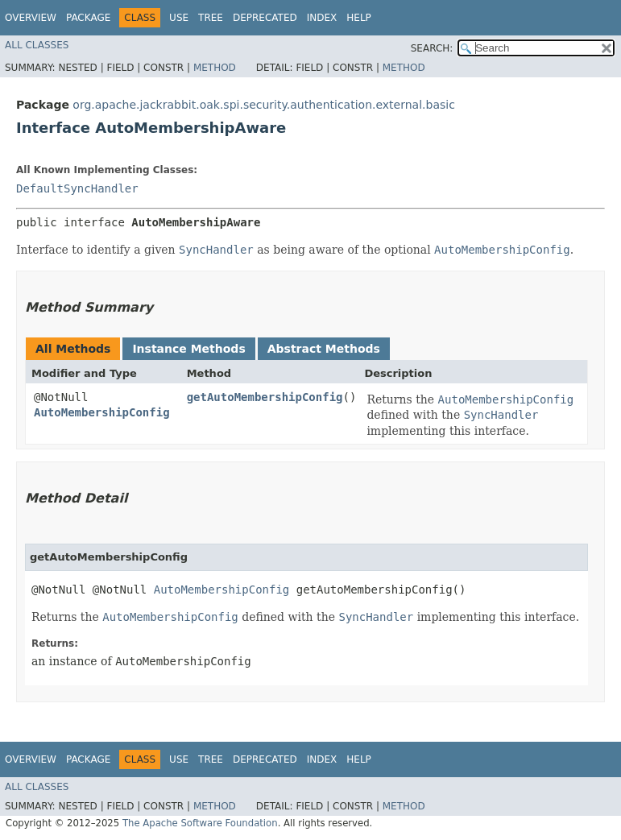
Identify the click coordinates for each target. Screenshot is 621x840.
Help (359, 18)
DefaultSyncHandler (77, 188)
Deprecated (265, 18)
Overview (31, 18)
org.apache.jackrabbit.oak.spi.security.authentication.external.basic (264, 105)
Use (179, 18)
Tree (211, 18)
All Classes (37, 45)
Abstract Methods (324, 349)
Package (88, 18)
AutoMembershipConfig (102, 412)
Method (215, 68)
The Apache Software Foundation (200, 823)
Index (322, 18)
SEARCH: (432, 48)
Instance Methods (188, 349)
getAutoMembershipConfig (265, 397)
